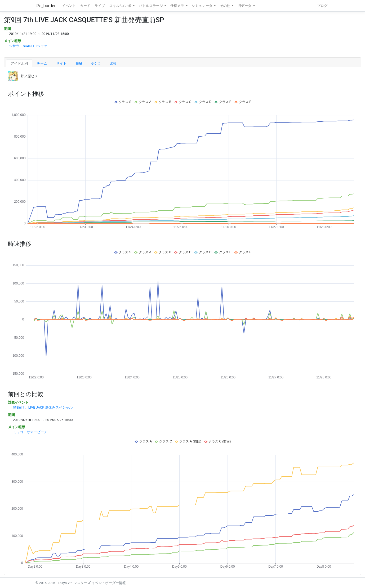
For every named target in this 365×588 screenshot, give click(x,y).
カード (85, 6)
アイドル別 (19, 63)
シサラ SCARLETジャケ (28, 46)
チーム (42, 63)
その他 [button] (225, 6)
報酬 (79, 63)
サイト (61, 63)
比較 (113, 63)
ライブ (100, 6)
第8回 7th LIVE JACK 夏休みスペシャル (43, 407)
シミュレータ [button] (202, 6)
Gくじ (96, 63)
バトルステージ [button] (151, 6)
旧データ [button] (245, 6)
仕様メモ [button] (178, 6)
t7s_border (46, 6)
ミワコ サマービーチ (30, 432)
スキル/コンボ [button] (121, 6)
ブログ (322, 6)
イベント (69, 6)
